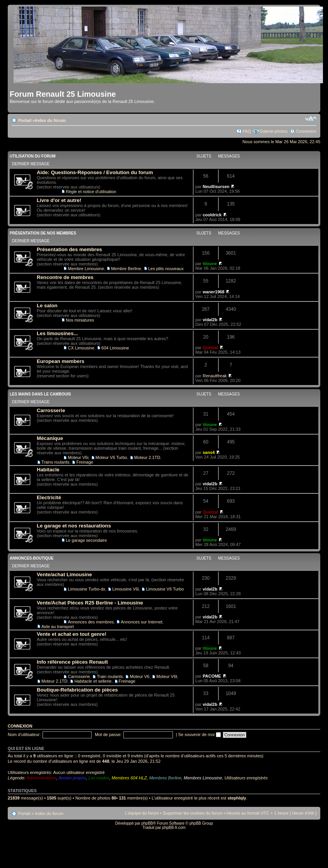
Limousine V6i (126, 589)
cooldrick (212, 215)
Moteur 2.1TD (147, 457)
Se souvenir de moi (200, 734)
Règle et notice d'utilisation (91, 192)
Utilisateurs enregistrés (246, 778)
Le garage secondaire (86, 540)
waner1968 (214, 292)
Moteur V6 (139, 676)
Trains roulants (55, 462)
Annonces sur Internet (142, 622)
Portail (25, 120)
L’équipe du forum (142, 813)
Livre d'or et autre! (59, 200)
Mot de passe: (108, 734)
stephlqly (237, 798)
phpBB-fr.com (174, 828)
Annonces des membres (91, 622)
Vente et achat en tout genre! (72, 634)
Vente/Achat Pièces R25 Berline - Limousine (90, 603)
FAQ (247, 131)
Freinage (85, 462)
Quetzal (210, 348)
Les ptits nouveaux (166, 269)
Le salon (47, 306)
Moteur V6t (167, 676)
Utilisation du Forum (33, 156)
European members (61, 361)
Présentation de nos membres (43, 233)
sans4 (209, 452)
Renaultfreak (215, 376)
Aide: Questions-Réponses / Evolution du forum (95, 172)
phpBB (147, 823)
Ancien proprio (72, 778)
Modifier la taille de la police (311, 119)
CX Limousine (81, 348)
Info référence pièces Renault (72, 662)
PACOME (212, 676)
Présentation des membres (69, 249)
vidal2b (210, 320)
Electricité (49, 497)
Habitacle (48, 470)
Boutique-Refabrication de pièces (77, 690)
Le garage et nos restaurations (74, 526)
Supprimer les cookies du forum (193, 813)
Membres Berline (165, 778)
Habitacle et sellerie (93, 681)
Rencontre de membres (65, 277)
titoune (210, 264)
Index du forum (50, 120)
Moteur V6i (78, 457)
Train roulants (110, 676)
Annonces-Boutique (32, 558)
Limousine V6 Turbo (165, 589)
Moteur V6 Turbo (111, 457)
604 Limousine (115, 348)
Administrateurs (41, 778)
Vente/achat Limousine (64, 574)
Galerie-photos (273, 131)
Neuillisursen (216, 187)
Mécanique (50, 438)
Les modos (99, 778)
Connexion (306, 131)
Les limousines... (57, 333)
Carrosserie (51, 410)
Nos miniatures (80, 320)
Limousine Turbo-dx (86, 589)
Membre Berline (126, 269)
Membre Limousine (86, 269)
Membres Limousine (203, 778)
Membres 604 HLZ (129, 778)
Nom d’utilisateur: (24, 734)
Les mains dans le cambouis (40, 394)
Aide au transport (58, 627)
